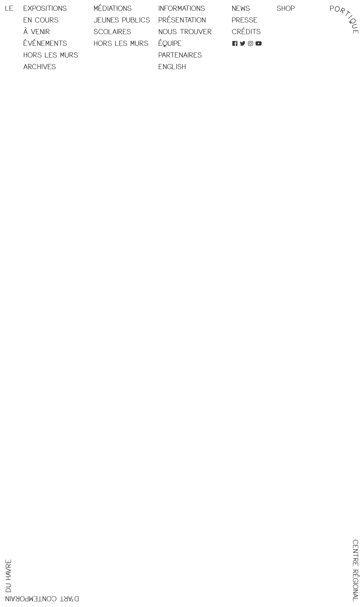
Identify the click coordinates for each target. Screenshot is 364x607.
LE (9, 9)
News (241, 9)
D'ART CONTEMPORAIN (42, 598)
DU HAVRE (9, 576)
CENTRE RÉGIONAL (355, 571)
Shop (286, 9)
